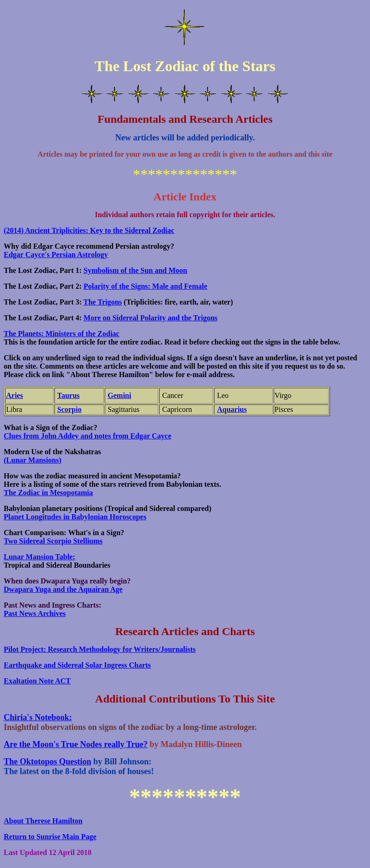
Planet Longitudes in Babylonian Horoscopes (75, 517)
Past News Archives (35, 613)
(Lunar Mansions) (33, 460)
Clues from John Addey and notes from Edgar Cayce (87, 436)
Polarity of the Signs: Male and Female (146, 286)
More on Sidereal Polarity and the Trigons (151, 318)
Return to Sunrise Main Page (50, 837)
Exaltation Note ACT (37, 681)
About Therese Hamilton (43, 821)
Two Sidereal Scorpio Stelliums (53, 541)
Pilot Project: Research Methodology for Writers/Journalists (100, 649)
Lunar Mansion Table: (40, 557)
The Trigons (103, 302)
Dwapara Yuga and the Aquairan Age (63, 589)
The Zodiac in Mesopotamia (48, 493)
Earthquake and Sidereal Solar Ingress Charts (77, 665)
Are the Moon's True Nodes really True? (76, 744)
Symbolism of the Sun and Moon (136, 270)
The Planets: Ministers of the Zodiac (61, 334)
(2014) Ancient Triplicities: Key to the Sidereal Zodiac (89, 230)
